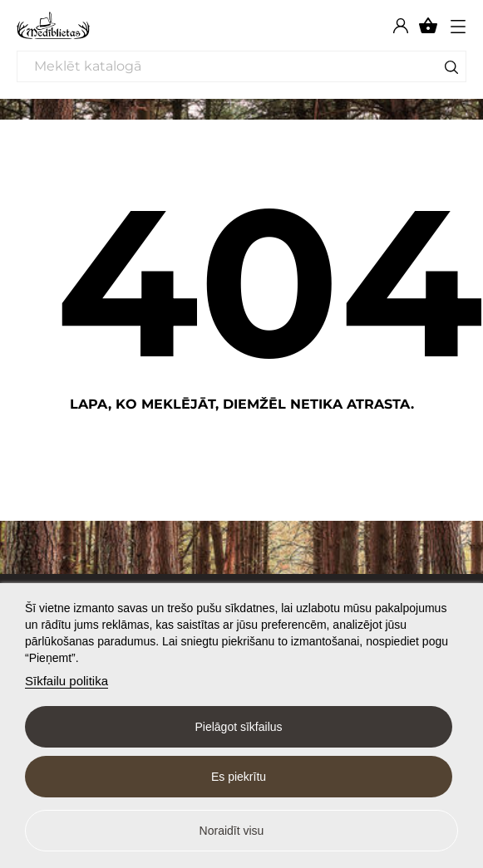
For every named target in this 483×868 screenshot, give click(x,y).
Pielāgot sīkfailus (238, 727)
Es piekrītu (239, 777)
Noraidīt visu (232, 831)
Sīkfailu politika (67, 681)
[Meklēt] (241, 66)
